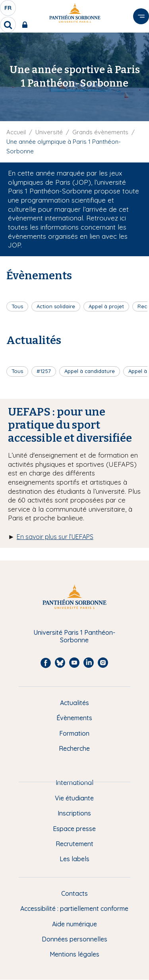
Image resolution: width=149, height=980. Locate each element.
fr (8, 10)
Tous (17, 306)
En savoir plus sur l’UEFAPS (55, 537)
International (74, 783)
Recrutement (74, 844)
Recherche (74, 748)
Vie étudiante (74, 798)
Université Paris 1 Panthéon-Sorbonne (74, 636)
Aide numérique (74, 924)
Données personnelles (74, 939)
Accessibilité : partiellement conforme (74, 908)
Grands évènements (100, 132)
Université (49, 132)
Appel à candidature (90, 371)
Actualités (74, 703)
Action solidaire (56, 306)
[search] (8, 25)
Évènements (74, 718)
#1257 (44, 371)
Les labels (74, 859)
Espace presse (74, 829)
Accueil (16, 132)
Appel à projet (106, 306)
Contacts (74, 893)
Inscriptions (74, 813)
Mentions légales (74, 954)
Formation (74, 733)
